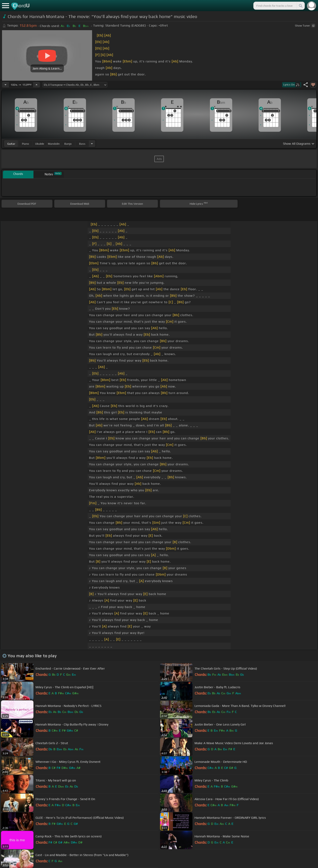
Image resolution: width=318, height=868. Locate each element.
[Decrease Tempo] (5, 85)
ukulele (40, 144)
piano (25, 144)
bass (82, 144)
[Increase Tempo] (37, 85)
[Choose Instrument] (92, 144)
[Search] (300, 6)
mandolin (54, 144)
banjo (68, 144)
